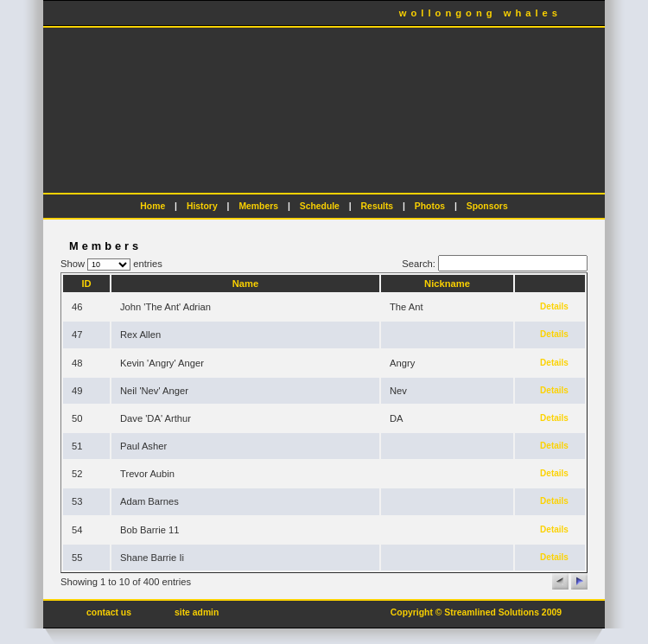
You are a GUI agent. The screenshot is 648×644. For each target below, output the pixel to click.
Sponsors (487, 206)
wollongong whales (480, 13)
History (202, 206)
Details (554, 306)
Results (378, 206)
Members (258, 206)
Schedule (320, 206)
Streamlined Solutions (492, 612)
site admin (197, 612)
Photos (430, 206)
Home (152, 206)
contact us (109, 612)
